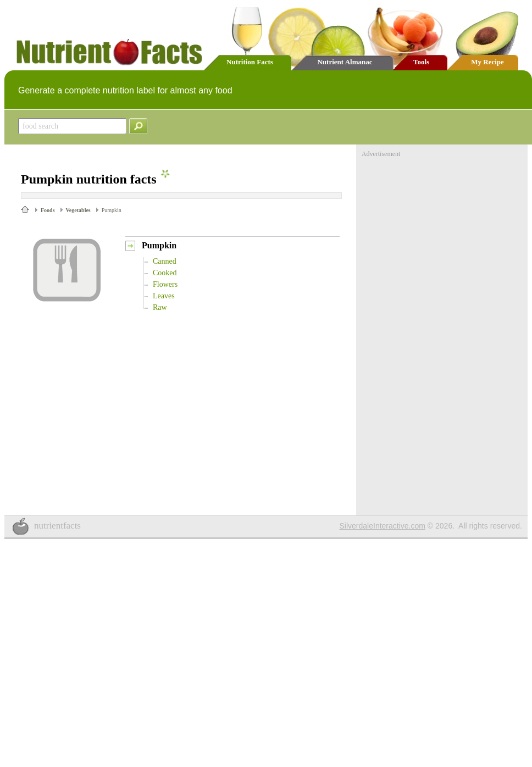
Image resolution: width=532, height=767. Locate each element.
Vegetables (78, 210)
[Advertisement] (444, 227)
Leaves (164, 296)
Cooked (165, 273)
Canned (165, 261)
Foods (48, 210)
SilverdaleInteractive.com (383, 526)
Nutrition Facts (250, 62)
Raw (160, 307)
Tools (421, 62)
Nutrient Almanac (345, 62)
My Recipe (487, 62)
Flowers (165, 284)
